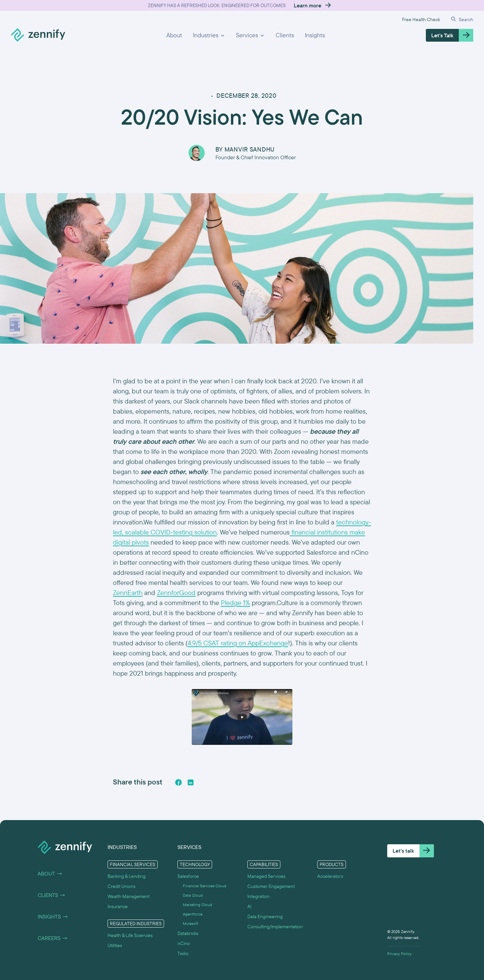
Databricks (188, 933)
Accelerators (330, 876)
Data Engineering (265, 917)
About (174, 35)
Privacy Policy (399, 954)
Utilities (115, 945)
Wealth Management (129, 896)
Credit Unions (122, 886)
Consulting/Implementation (275, 927)
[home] (38, 35)
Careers (53, 938)
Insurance (118, 906)
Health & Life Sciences (130, 935)
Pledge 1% (235, 603)
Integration (258, 896)
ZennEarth (128, 592)
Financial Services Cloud (205, 886)
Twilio (183, 953)
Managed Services (266, 876)
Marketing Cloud (197, 905)
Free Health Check (421, 19)
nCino (184, 943)
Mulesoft (191, 924)
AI (249, 906)
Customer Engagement (271, 886)
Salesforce (188, 876)
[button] (209, 35)
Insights (315, 35)
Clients (285, 35)
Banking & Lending (127, 876)
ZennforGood (176, 592)
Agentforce (193, 914)
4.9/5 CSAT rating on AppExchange (238, 643)
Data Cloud (193, 895)
